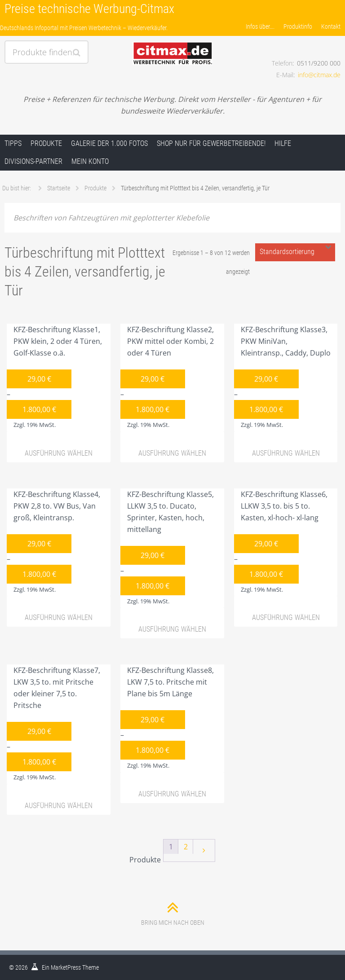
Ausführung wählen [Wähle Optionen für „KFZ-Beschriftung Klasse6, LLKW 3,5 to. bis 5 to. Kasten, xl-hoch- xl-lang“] (286, 617)
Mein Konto (90, 161)
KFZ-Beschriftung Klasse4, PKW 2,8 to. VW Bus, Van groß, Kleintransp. (53, 543)
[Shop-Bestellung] (295, 252)
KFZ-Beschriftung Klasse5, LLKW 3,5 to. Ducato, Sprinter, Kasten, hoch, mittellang (167, 549)
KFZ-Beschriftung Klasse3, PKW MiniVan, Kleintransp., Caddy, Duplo (282, 378)
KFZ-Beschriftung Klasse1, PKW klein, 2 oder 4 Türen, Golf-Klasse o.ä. (54, 378)
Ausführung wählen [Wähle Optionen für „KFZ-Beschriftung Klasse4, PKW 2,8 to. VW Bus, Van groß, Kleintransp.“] (59, 617)
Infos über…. (260, 26)
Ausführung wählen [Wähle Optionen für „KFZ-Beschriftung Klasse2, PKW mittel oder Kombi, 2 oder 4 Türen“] (172, 453)
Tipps (13, 143)
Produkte (46, 143)
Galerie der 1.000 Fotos (109, 143)
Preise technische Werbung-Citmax (89, 9)
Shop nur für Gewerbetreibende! (211, 143)
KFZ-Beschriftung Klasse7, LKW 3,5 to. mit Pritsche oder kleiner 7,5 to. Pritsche (53, 725)
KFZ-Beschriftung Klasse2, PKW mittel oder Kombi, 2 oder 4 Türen (167, 378)
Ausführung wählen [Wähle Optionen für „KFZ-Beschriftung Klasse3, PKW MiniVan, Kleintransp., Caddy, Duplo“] (286, 453)
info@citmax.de (319, 75)
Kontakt (331, 26)
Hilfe (283, 143)
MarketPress (66, 967)
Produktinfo (298, 26)
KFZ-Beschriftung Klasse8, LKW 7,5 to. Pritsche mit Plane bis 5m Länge (167, 719)
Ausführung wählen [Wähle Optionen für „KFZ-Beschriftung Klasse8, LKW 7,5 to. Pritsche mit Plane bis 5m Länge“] (172, 794)
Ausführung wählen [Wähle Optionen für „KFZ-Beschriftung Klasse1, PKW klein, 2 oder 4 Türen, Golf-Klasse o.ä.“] (59, 453)
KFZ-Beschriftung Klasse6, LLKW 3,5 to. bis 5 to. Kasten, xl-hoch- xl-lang (281, 543)
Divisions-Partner (33, 161)
